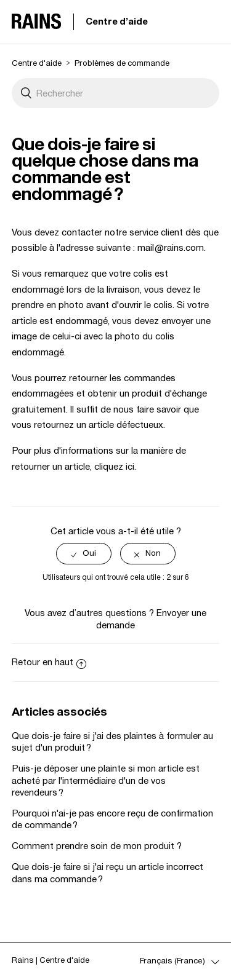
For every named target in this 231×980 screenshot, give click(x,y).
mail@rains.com (171, 247)
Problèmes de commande (122, 63)
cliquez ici (114, 466)
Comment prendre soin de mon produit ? (97, 846)
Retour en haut (49, 662)
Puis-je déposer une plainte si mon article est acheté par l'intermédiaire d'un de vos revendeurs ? (106, 780)
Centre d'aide (117, 21)
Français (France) (173, 961)
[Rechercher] (116, 93)
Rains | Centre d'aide (51, 960)
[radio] (84, 554)
